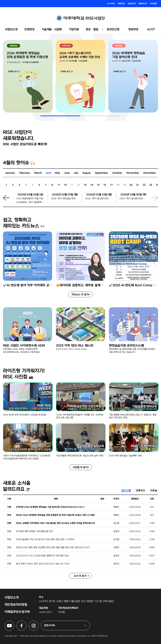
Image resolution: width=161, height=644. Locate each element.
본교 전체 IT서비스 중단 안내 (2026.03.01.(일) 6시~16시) (43, 564)
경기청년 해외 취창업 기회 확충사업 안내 (34, 531)
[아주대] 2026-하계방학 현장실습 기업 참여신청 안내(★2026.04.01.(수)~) (50, 507)
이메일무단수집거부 (17, 612)
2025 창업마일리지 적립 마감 (30, 199)
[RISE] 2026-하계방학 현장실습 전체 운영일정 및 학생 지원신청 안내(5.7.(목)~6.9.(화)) (56, 515)
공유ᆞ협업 (92, 29)
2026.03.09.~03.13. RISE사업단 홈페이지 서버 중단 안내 (42, 556)
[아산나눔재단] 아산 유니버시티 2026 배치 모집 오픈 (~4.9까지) (45, 539)
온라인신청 (113, 29)
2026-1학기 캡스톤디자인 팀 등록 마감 (133, 199)
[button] (8, 200)
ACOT (151, 29)
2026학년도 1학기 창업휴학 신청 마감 (31, 202)
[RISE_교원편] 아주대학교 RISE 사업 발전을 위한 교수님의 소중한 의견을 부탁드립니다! (56, 523)
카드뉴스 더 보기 (80, 295)
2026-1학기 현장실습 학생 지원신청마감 (65, 199)
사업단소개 (11, 29)
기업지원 (74, 29)
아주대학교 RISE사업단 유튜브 (14, 623)
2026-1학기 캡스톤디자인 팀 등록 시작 (99, 199)
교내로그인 (132, 4)
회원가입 (121, 4)
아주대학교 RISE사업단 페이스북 (26, 623)
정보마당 (133, 29)
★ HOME (111, 4)
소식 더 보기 (80, 576)
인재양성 (29, 29)
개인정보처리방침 (16, 605)
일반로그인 (143, 4)
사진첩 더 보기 (80, 467)
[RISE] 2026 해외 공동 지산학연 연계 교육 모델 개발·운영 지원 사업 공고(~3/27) (53, 548)
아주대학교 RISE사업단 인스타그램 (38, 623)
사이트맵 (153, 4)
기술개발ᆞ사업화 (52, 29)
